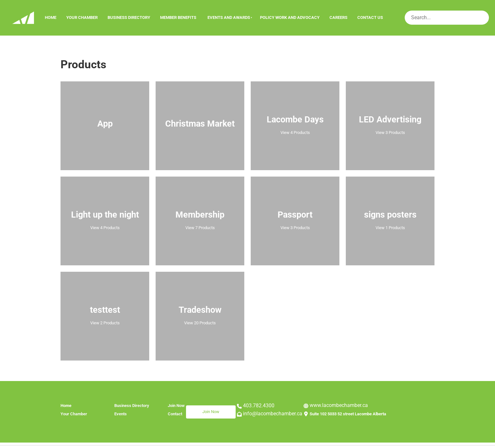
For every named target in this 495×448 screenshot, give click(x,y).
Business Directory (129, 17)
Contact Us (370, 17)
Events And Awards (229, 17)
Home (51, 17)
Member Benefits (178, 17)
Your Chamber (82, 17)
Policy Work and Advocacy (290, 17)
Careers (338, 17)
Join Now (195, 409)
